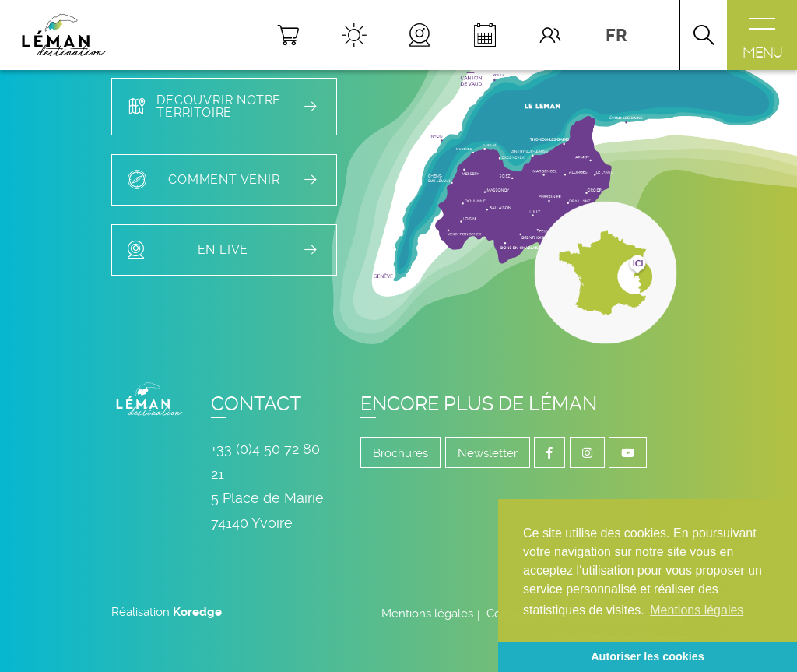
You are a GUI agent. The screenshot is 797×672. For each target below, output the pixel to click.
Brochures (400, 453)
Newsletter (488, 453)
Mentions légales (427, 614)
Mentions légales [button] (697, 610)
